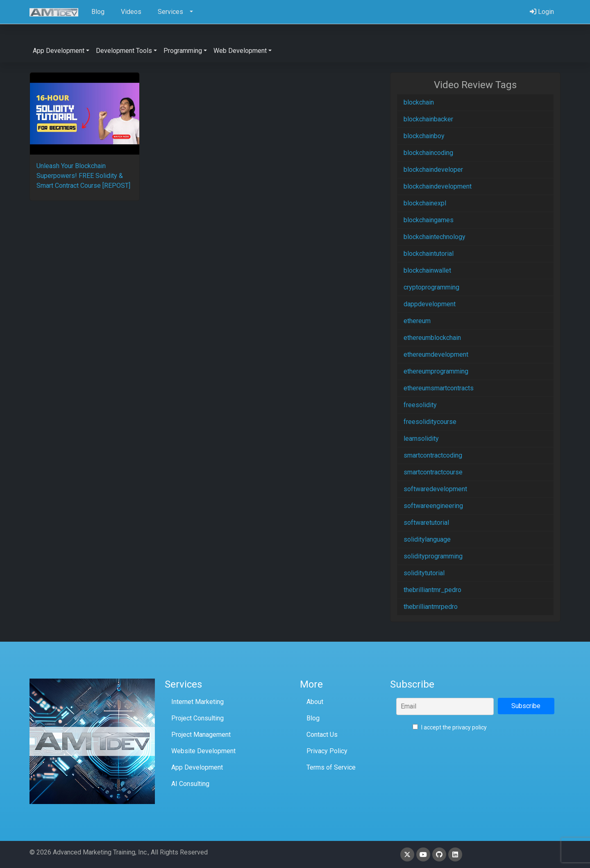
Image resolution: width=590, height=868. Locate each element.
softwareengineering (433, 506)
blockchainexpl (425, 203)
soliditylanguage (427, 539)
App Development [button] (59, 51)
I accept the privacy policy (450, 727)
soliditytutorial (424, 573)
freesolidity (420, 405)
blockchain (419, 102)
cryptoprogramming (431, 287)
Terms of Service (331, 767)
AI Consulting (190, 784)
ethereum (417, 321)
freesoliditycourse (430, 422)
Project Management (201, 735)
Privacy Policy (327, 751)
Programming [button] (183, 51)
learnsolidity (421, 439)
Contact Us (322, 735)
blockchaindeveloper (433, 170)
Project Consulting (197, 718)
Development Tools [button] (124, 51)
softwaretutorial (426, 523)
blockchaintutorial (429, 254)
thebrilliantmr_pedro (432, 590)
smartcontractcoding (433, 455)
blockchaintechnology (435, 237)
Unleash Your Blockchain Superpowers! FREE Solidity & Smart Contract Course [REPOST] (83, 176)
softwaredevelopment (435, 489)
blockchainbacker (428, 119)
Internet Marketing (197, 702)
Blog (313, 718)
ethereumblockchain (432, 338)
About (315, 702)
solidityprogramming (433, 556)
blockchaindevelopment (438, 186)
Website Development (203, 751)
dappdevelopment (430, 304)
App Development (197, 767)
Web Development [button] (240, 51)
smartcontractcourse (433, 472)
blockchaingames (429, 220)
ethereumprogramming (436, 371)
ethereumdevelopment (436, 354)
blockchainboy (424, 136)
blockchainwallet (427, 270)
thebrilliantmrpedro (431, 607)
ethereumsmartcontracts (439, 388)
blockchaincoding (428, 153)
